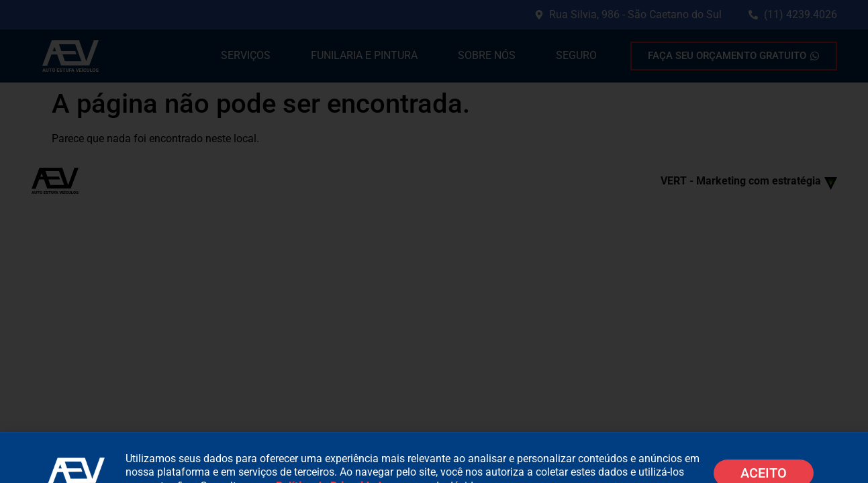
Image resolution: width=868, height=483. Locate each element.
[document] (434, 241)
